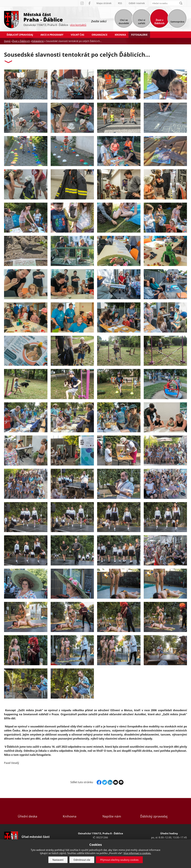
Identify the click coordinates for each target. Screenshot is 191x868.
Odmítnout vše (82, 860)
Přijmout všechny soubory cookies (119, 860)
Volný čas (77, 35)
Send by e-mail (116, 782)
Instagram (82, 3)
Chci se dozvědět (124, 22)
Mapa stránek (104, 3)
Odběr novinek (137, 3)
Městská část (55, 17)
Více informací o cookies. (137, 853)
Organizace (99, 35)
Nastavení (58, 860)
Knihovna (70, 811)
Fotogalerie (139, 35)
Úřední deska (28, 811)
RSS (120, 3)
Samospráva (177, 22)
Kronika (120, 35)
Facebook (89, 3)
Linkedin (110, 782)
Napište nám (112, 811)
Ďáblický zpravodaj (20, 35)
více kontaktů (78, 25)
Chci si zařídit (142, 22)
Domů (7, 41)
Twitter (105, 782)
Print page (121, 782)
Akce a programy (52, 35)
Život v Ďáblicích (159, 22)
